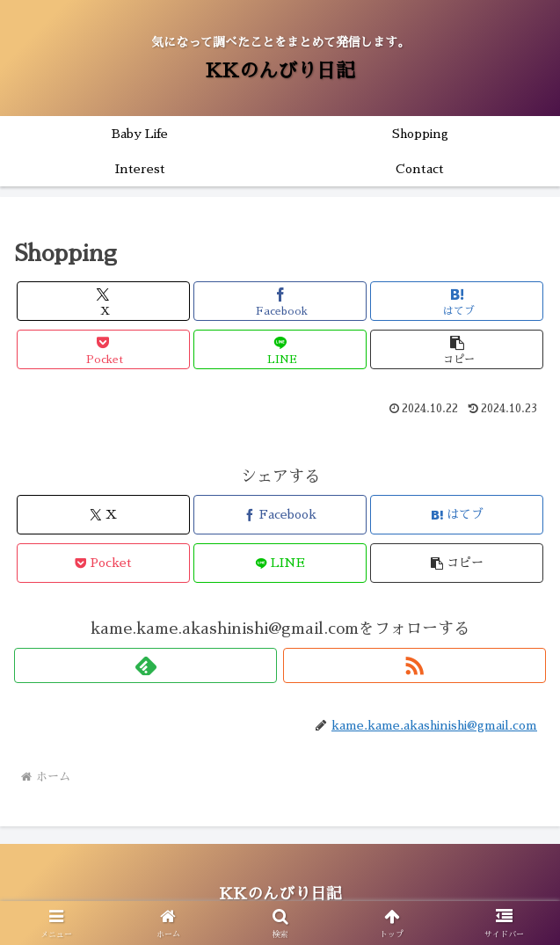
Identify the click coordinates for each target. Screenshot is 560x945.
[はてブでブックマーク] (457, 301)
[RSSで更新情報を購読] (415, 665)
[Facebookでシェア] (280, 301)
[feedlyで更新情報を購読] (145, 665)
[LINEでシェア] (280, 349)
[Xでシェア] (103, 301)
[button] (457, 349)
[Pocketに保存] (103, 349)
